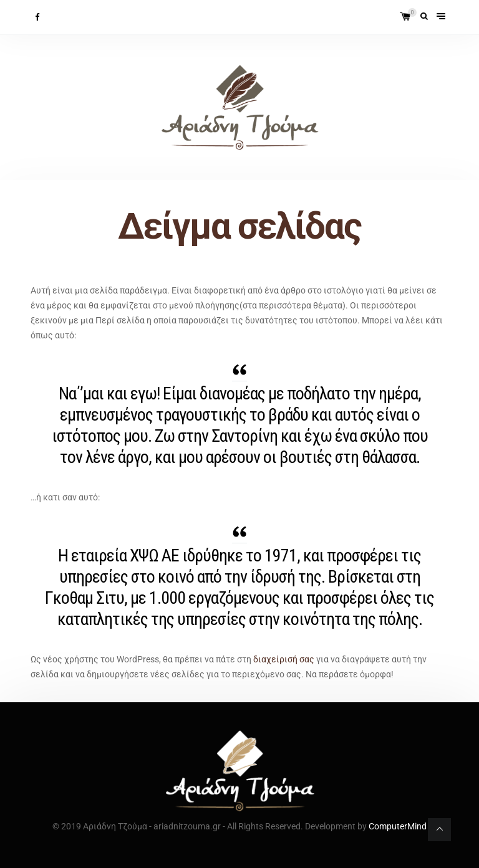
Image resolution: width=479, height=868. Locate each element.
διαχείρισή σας (284, 659)
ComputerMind (398, 826)
